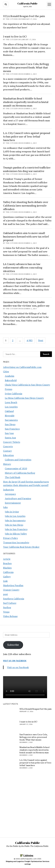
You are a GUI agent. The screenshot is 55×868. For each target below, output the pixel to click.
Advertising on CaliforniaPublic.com (22, 367)
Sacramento (11, 420)
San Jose (9, 433)
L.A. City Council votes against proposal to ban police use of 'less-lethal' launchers (27, 136)
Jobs (5, 507)
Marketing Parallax (13, 585)
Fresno (9, 389)
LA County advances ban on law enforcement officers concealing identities (23, 267)
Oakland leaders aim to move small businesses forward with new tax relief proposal (26, 237)
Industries (9, 490)
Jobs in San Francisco (16, 529)
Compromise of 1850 (16, 468)
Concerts (8, 446)
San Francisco (12, 429)
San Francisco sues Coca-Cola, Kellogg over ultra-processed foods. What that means (26, 67)
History (7, 464)
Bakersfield (11, 380)
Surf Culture (10, 603)
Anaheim (10, 376)
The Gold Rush (13, 477)
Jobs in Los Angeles (15, 516)
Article (7, 559)
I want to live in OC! (15, 36)
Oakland (9, 411)
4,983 (30, 340)
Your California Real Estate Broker (21, 547)
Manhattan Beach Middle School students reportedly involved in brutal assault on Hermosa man (26, 102)
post (5, 594)
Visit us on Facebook (15, 661)
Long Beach (11, 402)
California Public (27, 4)
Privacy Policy (10, 538)
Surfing (7, 607)
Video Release (10, 616)
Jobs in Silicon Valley (16, 534)
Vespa (6, 612)
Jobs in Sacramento (15, 520)
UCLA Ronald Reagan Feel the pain (24, 16)
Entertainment (13, 503)
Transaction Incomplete (16, 542)
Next (41, 340)
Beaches (7, 563)
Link (5, 581)
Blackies (7, 568)
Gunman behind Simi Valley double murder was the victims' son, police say (26, 304)
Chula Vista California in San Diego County (27, 385)
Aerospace (10, 494)
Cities (6, 371)
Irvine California (13, 394)
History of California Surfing (20, 473)
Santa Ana (10, 438)
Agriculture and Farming (18, 498)
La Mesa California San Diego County (24, 398)
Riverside (10, 416)
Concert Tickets (12, 442)
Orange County (11, 590)
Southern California (14, 599)
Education (8, 455)
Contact (7, 451)
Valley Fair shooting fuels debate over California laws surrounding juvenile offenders (26, 206)
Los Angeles (11, 407)
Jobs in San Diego (14, 525)
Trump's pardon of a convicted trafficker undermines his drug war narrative (27, 169)
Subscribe (13, 645)
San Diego (10, 424)
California (8, 572)
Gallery (7, 577)
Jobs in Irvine (12, 512)
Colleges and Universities (18, 460)
